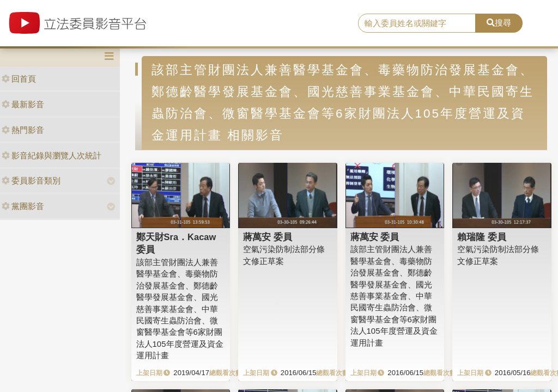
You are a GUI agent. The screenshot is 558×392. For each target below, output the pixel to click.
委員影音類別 (31, 180)
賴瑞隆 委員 (482, 237)
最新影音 (23, 104)
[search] (417, 23)
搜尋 (499, 23)
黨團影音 (23, 206)
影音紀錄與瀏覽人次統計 (51, 155)
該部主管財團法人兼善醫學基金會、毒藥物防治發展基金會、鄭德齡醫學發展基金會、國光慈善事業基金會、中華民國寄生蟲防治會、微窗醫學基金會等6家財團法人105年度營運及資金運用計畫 (180, 309)
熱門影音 (23, 130)
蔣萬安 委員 (268, 237)
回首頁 (19, 79)
